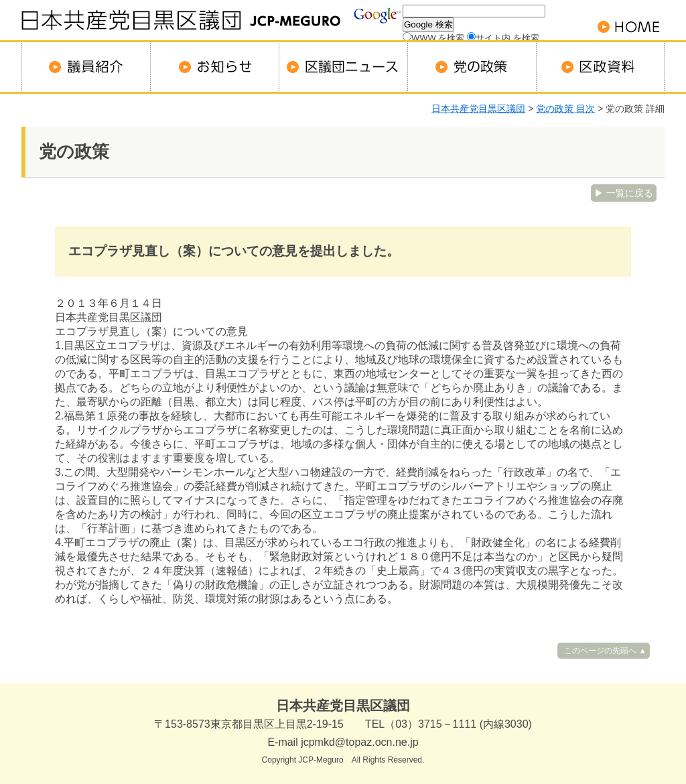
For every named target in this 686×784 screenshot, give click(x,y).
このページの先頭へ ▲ (605, 651)
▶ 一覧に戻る (624, 193)
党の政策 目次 (565, 109)
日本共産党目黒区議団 (478, 109)
